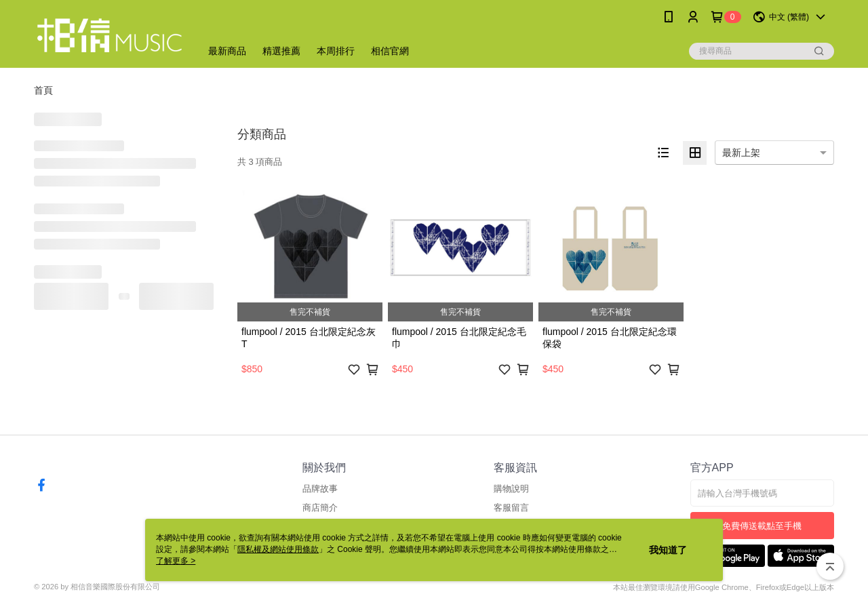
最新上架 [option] (741, 153)
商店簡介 (320, 508)
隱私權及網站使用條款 (278, 549)
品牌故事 (320, 489)
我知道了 (668, 550)
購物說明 (511, 489)
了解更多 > (176, 561)
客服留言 (511, 508)
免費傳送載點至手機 (762, 526)
